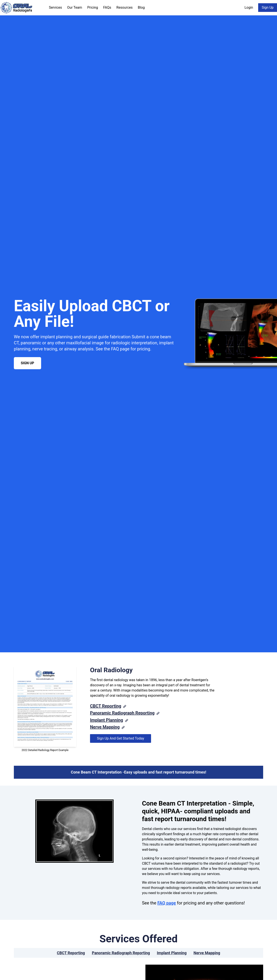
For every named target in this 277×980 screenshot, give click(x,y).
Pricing (93, 7)
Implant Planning (107, 720)
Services (55, 7)
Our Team (75, 7)
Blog (141, 7)
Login (249, 7)
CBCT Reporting (106, 706)
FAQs (107, 7)
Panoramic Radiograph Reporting (122, 713)
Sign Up (268, 7)
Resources (125, 7)
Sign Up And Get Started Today (121, 738)
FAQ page (167, 903)
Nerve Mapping (105, 727)
